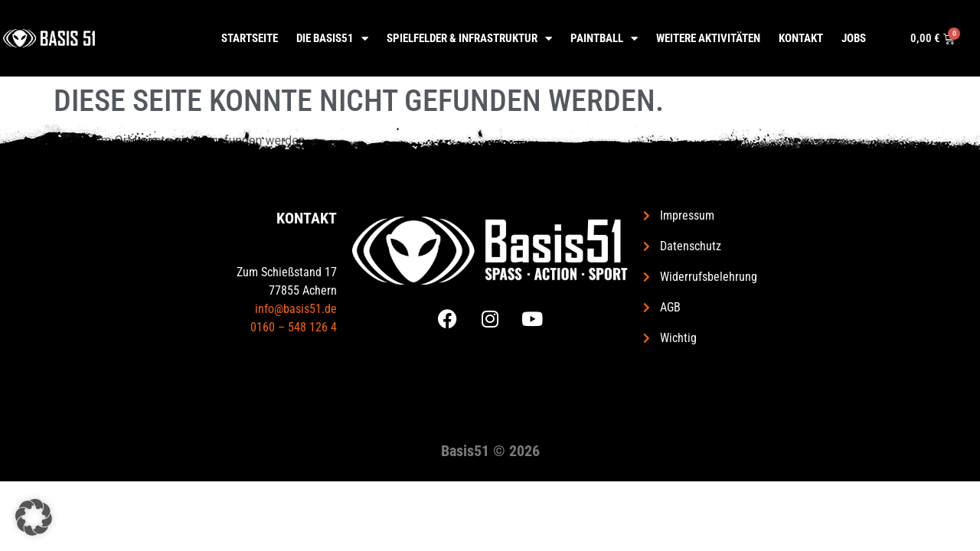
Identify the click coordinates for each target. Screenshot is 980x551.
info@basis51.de (296, 309)
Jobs (854, 38)
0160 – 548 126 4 (294, 327)
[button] (34, 517)
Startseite (250, 38)
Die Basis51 (332, 39)
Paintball (604, 39)
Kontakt (801, 38)
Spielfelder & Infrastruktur (469, 39)
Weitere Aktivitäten (708, 38)
